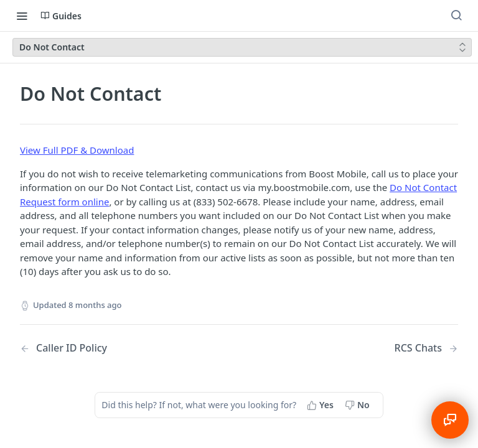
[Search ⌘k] (456, 16)
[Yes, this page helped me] (321, 405)
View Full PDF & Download (77, 150)
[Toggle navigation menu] (22, 16)
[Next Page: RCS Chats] (426, 348)
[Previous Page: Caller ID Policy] (114, 348)
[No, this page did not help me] (358, 405)
